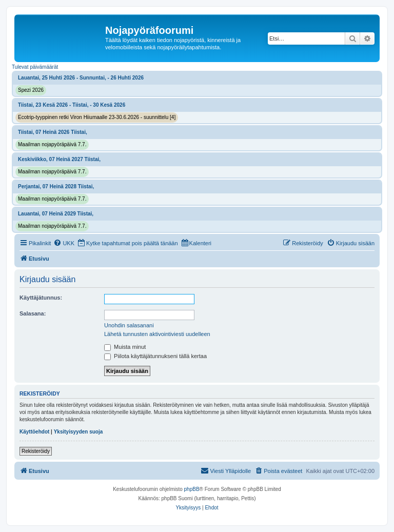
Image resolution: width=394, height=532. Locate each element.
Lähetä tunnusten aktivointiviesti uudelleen (157, 334)
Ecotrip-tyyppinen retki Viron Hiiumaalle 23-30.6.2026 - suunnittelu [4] (97, 117)
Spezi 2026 (31, 90)
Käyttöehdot (34, 432)
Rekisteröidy (36, 451)
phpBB (192, 489)
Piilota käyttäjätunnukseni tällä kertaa (155, 356)
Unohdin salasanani (129, 325)
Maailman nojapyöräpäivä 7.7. (52, 144)
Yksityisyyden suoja (78, 432)
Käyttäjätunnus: (41, 298)
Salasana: (33, 313)
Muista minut (125, 347)
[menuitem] (64, 243)
